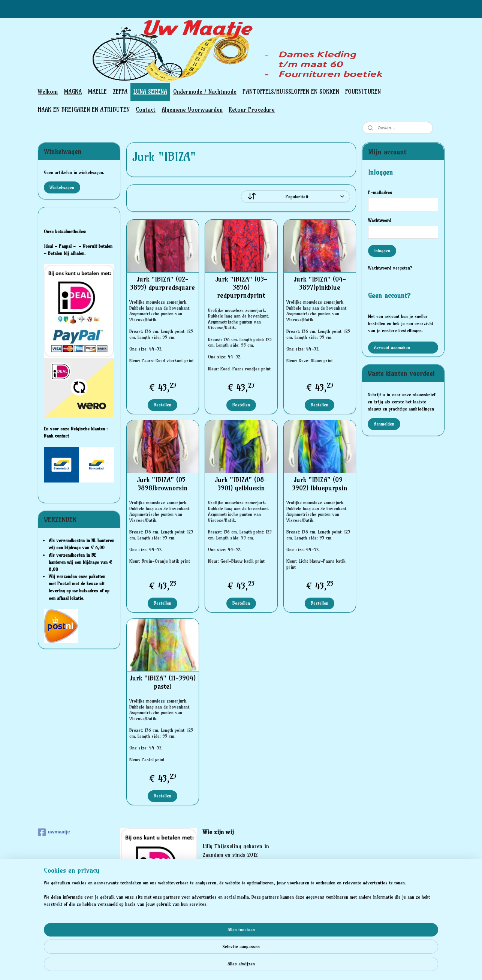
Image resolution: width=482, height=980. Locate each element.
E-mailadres (380, 193)
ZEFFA (120, 91)
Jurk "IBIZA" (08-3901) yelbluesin (241, 484)
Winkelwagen (62, 187)
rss (229, 966)
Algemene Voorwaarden (192, 109)
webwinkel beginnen (254, 966)
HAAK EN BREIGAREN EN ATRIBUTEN (84, 109)
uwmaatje (54, 832)
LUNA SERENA (150, 91)
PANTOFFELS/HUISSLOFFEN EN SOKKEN (291, 91)
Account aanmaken (392, 347)
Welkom (48, 91)
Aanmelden (384, 424)
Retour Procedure (252, 109)
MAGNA (73, 91)
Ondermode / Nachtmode (205, 91)
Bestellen (162, 405)
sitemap (215, 966)
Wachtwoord (380, 220)
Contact (146, 109)
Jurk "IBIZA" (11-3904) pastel (162, 682)
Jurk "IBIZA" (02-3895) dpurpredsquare (162, 283)
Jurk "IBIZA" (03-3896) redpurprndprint (241, 287)
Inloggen (382, 251)
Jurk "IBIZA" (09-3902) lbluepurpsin (319, 484)
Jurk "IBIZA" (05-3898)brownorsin (162, 484)
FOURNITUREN (363, 91)
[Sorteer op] (296, 197)
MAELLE (97, 91)
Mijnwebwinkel (316, 966)
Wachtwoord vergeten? (390, 268)
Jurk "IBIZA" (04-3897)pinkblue (319, 283)
